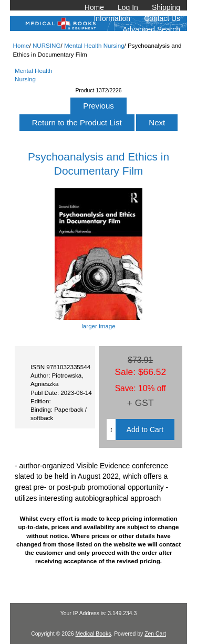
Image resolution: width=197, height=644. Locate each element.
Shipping (166, 7)
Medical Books (93, 634)
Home (94, 7)
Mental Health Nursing (94, 45)
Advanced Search (151, 29)
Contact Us (162, 18)
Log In (128, 7)
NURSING (46, 45)
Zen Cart (155, 634)
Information (112, 18)
